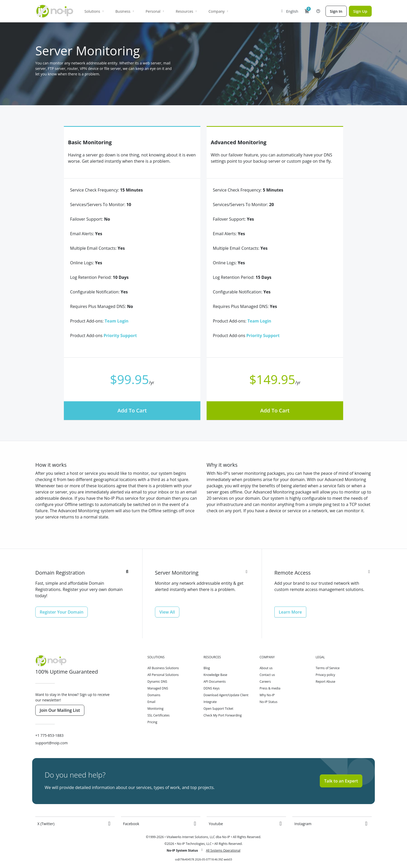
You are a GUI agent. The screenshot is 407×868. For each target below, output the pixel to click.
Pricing (152, 722)
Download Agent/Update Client (226, 695)
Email (151, 702)
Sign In (336, 11)
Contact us (267, 675)
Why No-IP (267, 695)
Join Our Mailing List (60, 710)
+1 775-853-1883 (49, 735)
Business (124, 11)
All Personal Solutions (163, 675)
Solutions (93, 11)
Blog (207, 668)
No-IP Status (269, 702)
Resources (186, 11)
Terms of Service (328, 668)
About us (266, 668)
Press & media (270, 688)
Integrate (210, 702)
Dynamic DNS (157, 682)
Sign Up (360, 11)
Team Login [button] (117, 321)
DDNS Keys (212, 688)
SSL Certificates (158, 715)
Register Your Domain (62, 612)
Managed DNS (158, 688)
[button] (307, 11)
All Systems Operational (223, 850)
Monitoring (155, 709)
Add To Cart (132, 410)
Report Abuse (325, 682)
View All (167, 612)
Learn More (290, 612)
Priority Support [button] (120, 336)
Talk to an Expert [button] (341, 781)
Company (218, 11)
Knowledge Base (215, 675)
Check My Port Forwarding (223, 715)
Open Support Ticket (218, 709)
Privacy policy (325, 675)
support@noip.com (52, 743)
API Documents (215, 682)
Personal (154, 11)
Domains (154, 695)
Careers (265, 682)
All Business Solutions (163, 668)
